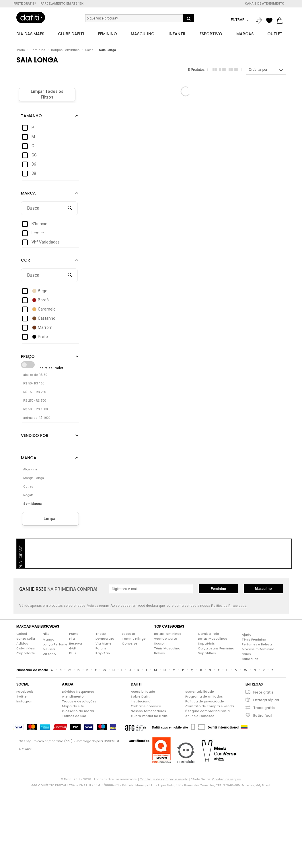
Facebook (25, 692)
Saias (89, 50)
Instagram (25, 701)
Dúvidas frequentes (78, 692)
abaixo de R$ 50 (35, 375)
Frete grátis (263, 692)
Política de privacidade (205, 701)
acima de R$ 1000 (37, 418)
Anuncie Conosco (200, 716)
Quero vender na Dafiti (150, 716)
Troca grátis (264, 708)
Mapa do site (73, 706)
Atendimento (73, 696)
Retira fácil (263, 715)
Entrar (238, 20)
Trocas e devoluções (79, 701)
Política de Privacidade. (229, 606)
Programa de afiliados (204, 696)
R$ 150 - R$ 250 (35, 392)
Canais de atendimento (265, 4)
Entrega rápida (266, 700)
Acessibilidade (143, 692)
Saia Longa (107, 50)
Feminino (38, 50)
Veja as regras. (98, 606)
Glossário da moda (78, 711)
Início (21, 50)
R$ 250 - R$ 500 (35, 401)
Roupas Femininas (65, 50)
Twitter (22, 696)
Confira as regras (226, 779)
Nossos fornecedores (148, 711)
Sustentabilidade (200, 692)
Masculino (263, 589)
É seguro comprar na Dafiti (207, 711)
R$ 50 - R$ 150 (34, 383)
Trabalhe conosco (146, 706)
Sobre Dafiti (141, 696)
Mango (49, 639)
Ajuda (247, 635)
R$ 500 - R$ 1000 (35, 409)
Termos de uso (74, 716)
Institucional (141, 701)
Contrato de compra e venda (210, 706)
